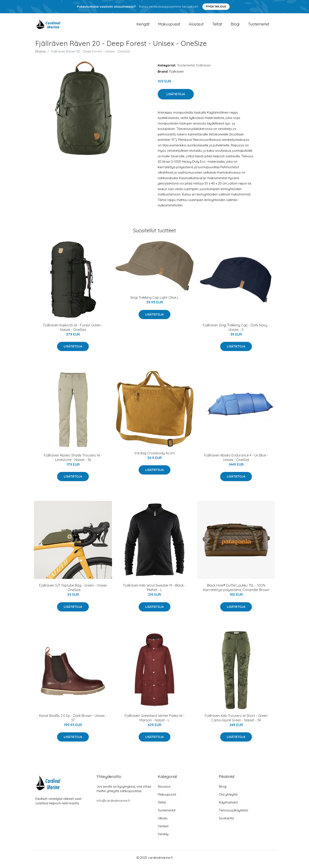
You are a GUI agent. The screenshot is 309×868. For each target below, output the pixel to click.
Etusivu (41, 54)
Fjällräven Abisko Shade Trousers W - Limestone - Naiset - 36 (73, 460)
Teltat (217, 26)
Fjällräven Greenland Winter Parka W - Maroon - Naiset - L (155, 721)
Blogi (235, 26)
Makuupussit (169, 26)
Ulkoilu (163, 821)
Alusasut (196, 26)
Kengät (143, 26)
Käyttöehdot (228, 805)
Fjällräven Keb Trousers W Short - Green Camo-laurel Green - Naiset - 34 (236, 721)
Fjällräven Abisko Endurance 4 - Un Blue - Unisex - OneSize (236, 460)
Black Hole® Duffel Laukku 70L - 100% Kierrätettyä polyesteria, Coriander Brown (236, 591)
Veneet (163, 829)
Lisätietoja (176, 97)
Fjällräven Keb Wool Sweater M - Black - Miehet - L (155, 591)
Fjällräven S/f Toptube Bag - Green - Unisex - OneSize (73, 591)
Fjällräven (204, 68)
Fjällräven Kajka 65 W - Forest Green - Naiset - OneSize (73, 330)
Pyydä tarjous (216, 7)
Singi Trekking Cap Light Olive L (154, 300)
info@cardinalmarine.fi (113, 804)
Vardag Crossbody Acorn (155, 456)
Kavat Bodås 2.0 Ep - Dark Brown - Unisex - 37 (73, 721)
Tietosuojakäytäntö (234, 813)
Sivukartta (226, 821)
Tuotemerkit (259, 26)
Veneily (163, 837)
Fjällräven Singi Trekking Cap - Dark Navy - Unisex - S (236, 330)
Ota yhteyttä (228, 797)
